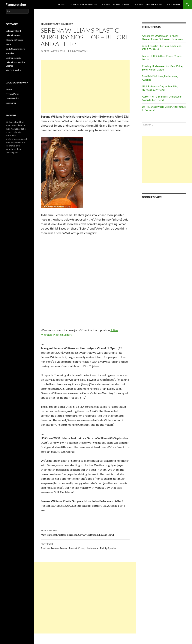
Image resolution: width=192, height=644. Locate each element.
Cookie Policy (12, 98)
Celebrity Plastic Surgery (116, 4)
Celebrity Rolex (13, 35)
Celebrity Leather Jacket (149, 4)
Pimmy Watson (79, 51)
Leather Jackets (13, 58)
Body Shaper (174, 4)
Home (61, 4)
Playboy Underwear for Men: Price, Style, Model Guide (162, 68)
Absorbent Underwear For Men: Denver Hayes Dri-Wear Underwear (163, 37)
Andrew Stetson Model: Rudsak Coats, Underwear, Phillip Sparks (85, 546)
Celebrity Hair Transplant (83, 4)
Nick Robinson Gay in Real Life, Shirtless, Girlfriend (160, 88)
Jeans (8, 44)
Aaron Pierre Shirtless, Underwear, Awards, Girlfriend (162, 98)
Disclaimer (11, 103)
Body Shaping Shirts (15, 49)
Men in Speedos (13, 70)
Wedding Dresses (14, 40)
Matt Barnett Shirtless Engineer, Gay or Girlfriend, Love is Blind (85, 532)
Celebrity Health (14, 31)
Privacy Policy (12, 94)
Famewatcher (16, 5)
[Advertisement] (85, 86)
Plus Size (10, 53)
